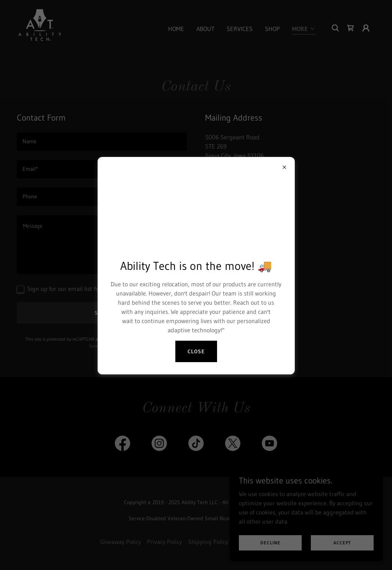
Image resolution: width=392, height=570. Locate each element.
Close (196, 351)
